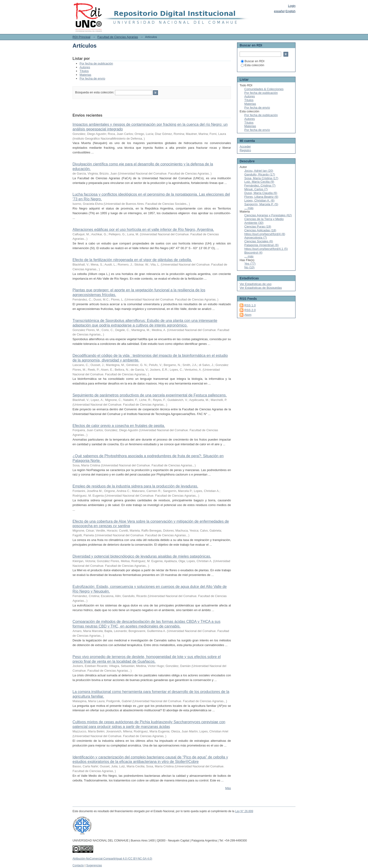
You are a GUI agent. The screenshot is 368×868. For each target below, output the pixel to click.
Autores (85, 67)
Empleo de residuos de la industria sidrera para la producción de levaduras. (135, 486)
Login (292, 6)
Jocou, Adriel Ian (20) (259, 171)
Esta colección (253, 65)
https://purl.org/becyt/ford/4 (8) (265, 234)
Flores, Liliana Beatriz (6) (261, 197)
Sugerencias (94, 865)
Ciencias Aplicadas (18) (260, 230)
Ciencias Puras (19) (258, 227)
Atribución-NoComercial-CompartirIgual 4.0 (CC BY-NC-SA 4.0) (112, 859)
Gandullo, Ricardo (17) (260, 174)
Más (228, 788)
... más (249, 208)
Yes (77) (250, 264)
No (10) (249, 267)
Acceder (245, 147)
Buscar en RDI (253, 61)
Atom (248, 315)
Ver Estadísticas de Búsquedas (261, 288)
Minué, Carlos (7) (256, 189)
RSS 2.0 (250, 310)
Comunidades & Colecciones (264, 89)
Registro (245, 150)
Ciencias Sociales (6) (259, 241)
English (290, 11)
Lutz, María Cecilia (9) (259, 182)
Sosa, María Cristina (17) (261, 178)
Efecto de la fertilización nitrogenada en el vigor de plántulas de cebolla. (132, 260)
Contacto (78, 865)
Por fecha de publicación (96, 63)
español (279, 11)
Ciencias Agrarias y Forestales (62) (268, 215)
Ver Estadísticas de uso (256, 284)
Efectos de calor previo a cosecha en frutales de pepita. (119, 426)
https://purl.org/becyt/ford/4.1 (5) (266, 249)
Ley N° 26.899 (244, 811)
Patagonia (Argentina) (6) (261, 245)
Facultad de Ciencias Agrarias (118, 37)
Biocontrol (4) (253, 253)
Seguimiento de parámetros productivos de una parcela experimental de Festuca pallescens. (150, 395)
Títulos (84, 71)
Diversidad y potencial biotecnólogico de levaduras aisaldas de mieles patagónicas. (142, 556)
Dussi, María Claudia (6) (261, 193)
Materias (85, 75)
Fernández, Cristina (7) (260, 185)
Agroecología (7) (256, 238)
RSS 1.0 (250, 305)
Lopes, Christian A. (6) (259, 200)
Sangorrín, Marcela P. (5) (261, 204)
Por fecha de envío (92, 78)
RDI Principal (81, 37)
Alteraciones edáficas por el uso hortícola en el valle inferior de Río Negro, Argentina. (143, 230)
